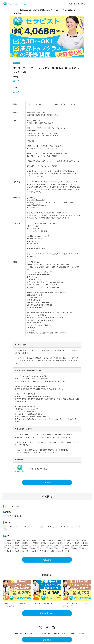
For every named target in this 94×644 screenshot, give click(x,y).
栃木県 (76, 540)
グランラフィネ (21, 527)
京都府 (51, 546)
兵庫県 (67, 546)
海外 (68, 551)
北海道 (9, 540)
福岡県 (76, 548)
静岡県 (17, 546)
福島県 (59, 540)
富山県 (52, 543)
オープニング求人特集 (43, 634)
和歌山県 (85, 546)
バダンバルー (34, 527)
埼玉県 (9, 543)
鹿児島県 (43, 551)
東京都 (26, 543)
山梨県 (77, 543)
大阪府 (59, 546)
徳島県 (51, 548)
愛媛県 (67, 548)
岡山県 (26, 548)
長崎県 (9, 551)
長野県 (86, 543)
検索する (47, 560)
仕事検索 (70, 4)
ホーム (64, 4)
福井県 (69, 543)
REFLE (9, 529)
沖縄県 (52, 551)
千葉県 (17, 543)
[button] (12, 37)
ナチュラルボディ (48, 527)
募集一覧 (77, 4)
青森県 (17, 540)
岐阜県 (9, 546)
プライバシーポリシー (78, 634)
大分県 (26, 551)
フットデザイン (78, 527)
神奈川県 (35, 543)
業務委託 (18, 516)
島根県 (17, 548)
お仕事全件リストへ (47, 613)
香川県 (59, 548)
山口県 (42, 548)
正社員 (9, 516)
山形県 (51, 540)
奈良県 (76, 546)
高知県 (61, 551)
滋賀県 (42, 546)
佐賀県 (84, 548)
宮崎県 (34, 551)
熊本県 (17, 551)
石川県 (61, 543)
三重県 (34, 546)
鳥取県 (9, 548)
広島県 (34, 548)
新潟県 (44, 543)
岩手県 (26, 540)
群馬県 (84, 540)
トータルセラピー (64, 527)
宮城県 (34, 540)
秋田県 (42, 540)
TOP (10, 634)
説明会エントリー (86, 4)
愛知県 (26, 546)
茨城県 (67, 540)
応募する (47, 482)
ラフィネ (9, 527)
